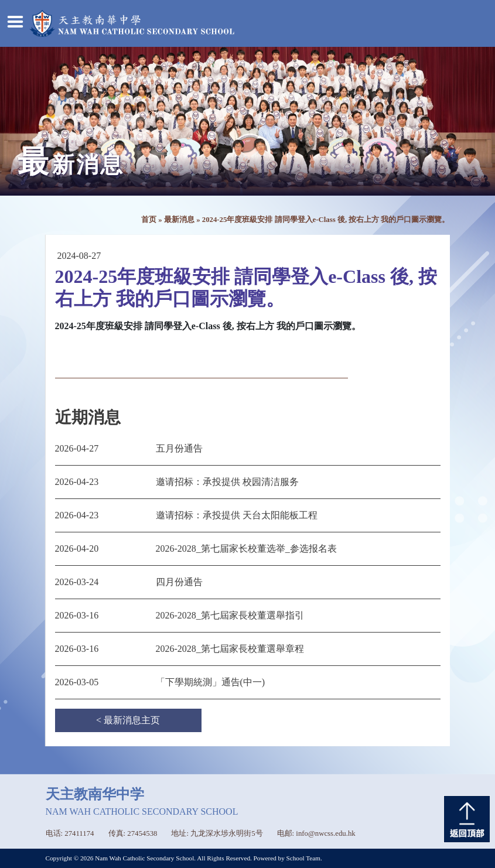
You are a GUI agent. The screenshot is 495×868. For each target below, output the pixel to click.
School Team (303, 858)
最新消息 (179, 220)
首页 (149, 220)
